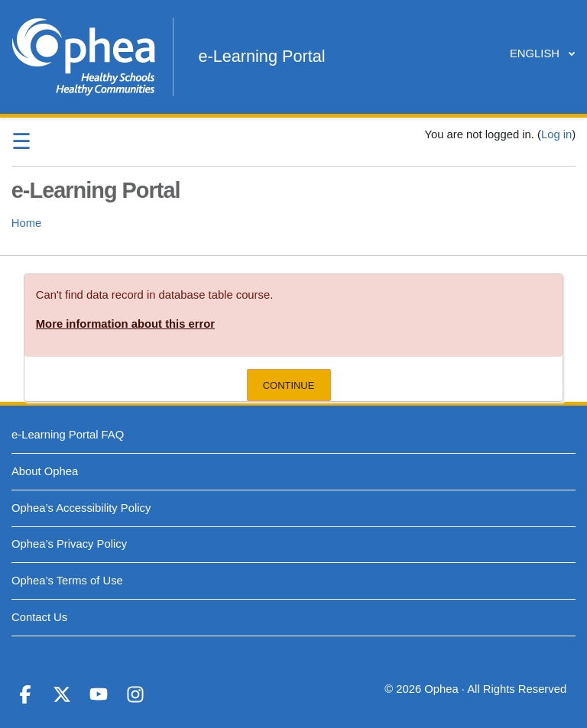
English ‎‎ (538, 53)
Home (26, 223)
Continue (289, 385)
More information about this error (125, 324)
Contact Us (39, 617)
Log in (556, 134)
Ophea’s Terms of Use (67, 581)
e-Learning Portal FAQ (68, 435)
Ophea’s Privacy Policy (69, 544)
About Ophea (45, 471)
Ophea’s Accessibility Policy (81, 508)
